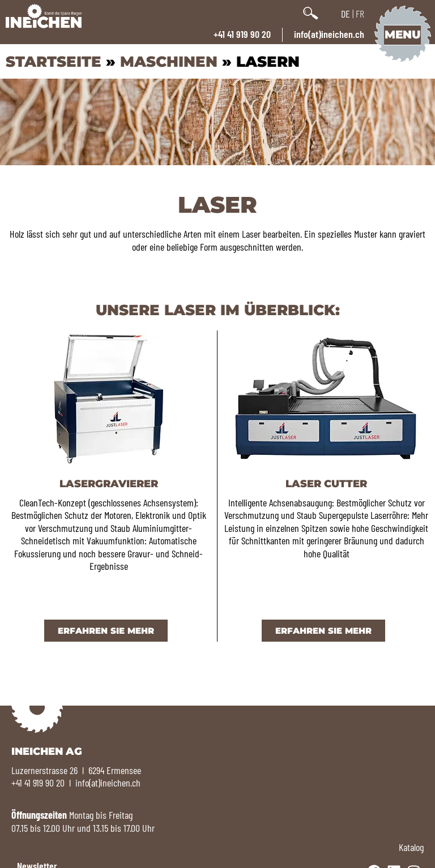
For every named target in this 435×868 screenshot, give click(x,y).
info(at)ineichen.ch (329, 34)
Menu (402, 35)
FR (360, 14)
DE (346, 14)
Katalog (411, 847)
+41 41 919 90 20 (242, 34)
